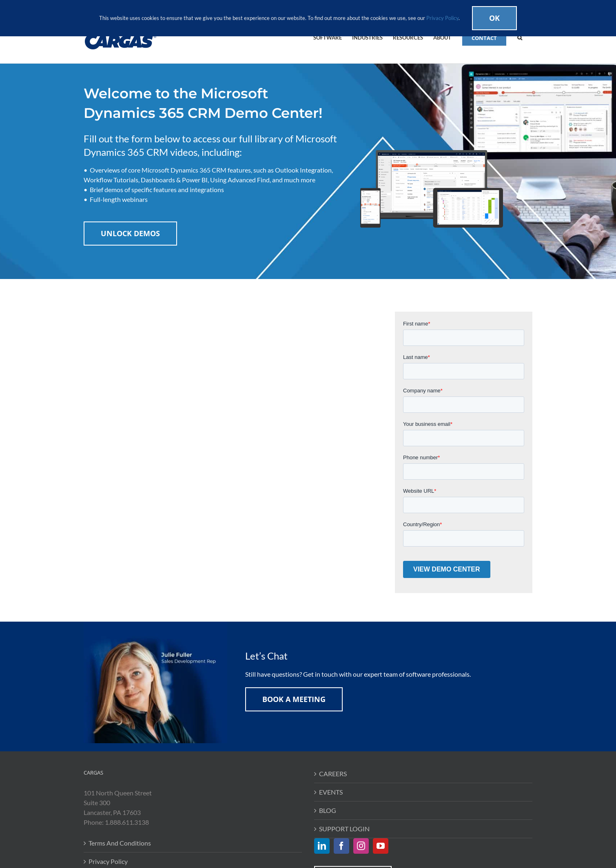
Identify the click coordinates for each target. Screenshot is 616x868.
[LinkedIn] (322, 846)
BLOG (328, 810)
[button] (520, 37)
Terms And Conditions (120, 843)
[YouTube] (381, 846)
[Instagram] (361, 846)
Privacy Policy (108, 861)
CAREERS (333, 774)
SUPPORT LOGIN (344, 829)
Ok (494, 18)
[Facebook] (341, 846)
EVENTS (331, 792)
